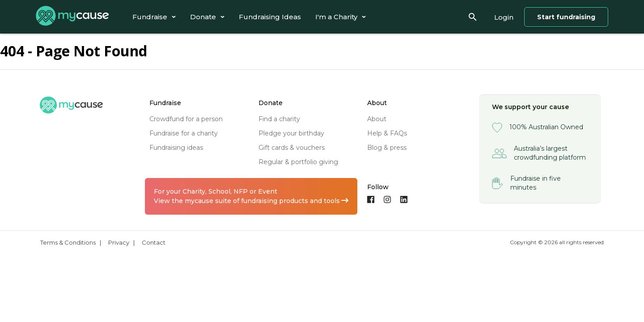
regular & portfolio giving (298, 162)
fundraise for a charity (184, 133)
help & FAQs (387, 133)
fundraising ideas (176, 148)
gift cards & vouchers (292, 148)
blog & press (387, 148)
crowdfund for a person (186, 119)
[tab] (154, 17)
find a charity (279, 119)
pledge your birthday (291, 133)
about (377, 119)
